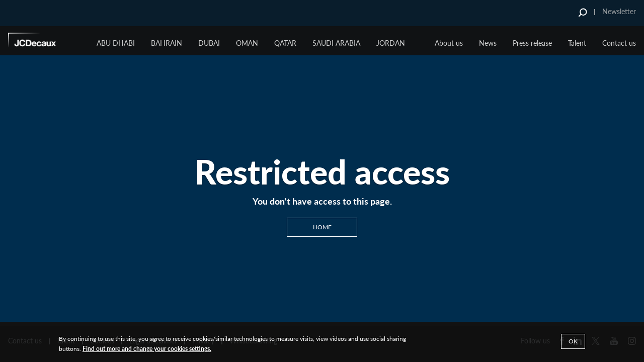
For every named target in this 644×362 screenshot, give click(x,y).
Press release (532, 43)
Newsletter (619, 11)
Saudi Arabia (336, 43)
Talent (577, 43)
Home (322, 227)
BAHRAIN (167, 43)
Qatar (285, 43)
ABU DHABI (116, 43)
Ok (573, 341)
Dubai (209, 43)
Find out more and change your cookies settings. (147, 349)
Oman (247, 43)
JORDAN (391, 43)
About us (449, 43)
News (488, 43)
